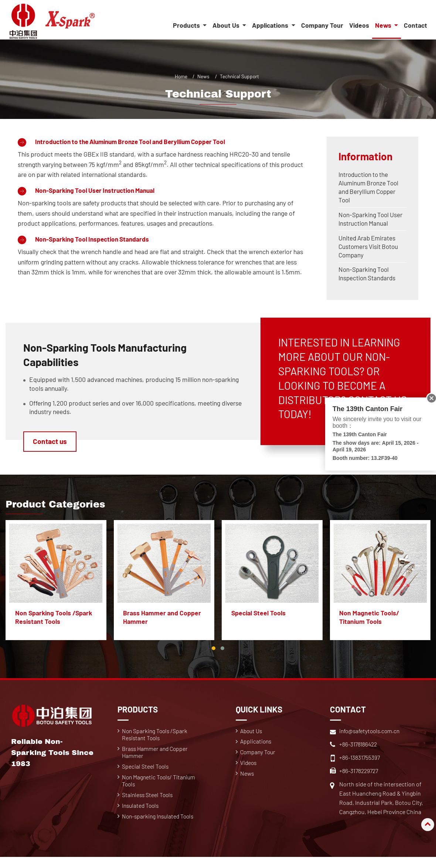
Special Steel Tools (258, 617)
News (203, 76)
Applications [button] (271, 25)
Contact (415, 25)
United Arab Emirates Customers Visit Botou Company (369, 249)
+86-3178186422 (359, 748)
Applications (257, 746)
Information (366, 156)
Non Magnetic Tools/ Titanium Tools (369, 621)
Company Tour (322, 25)
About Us (252, 734)
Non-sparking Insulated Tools (160, 822)
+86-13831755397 (360, 761)
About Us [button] (227, 25)
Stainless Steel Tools (148, 800)
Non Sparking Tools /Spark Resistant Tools (54, 621)
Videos (359, 25)
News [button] (384, 25)
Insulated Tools (142, 811)
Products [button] (187, 25)
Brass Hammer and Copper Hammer (162, 621)
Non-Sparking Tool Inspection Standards (94, 240)
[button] (214, 652)
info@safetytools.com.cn (371, 734)
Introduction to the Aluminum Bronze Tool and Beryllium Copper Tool (136, 141)
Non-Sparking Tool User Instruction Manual (98, 191)
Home (181, 76)
